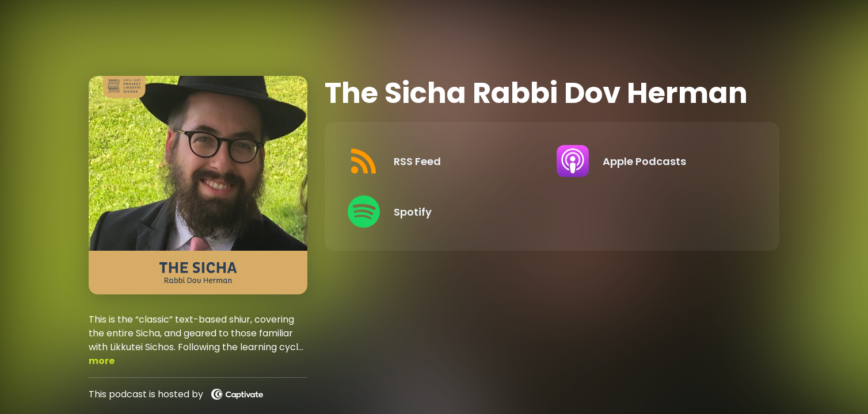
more (102, 361)
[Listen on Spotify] (443, 212)
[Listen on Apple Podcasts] (652, 161)
